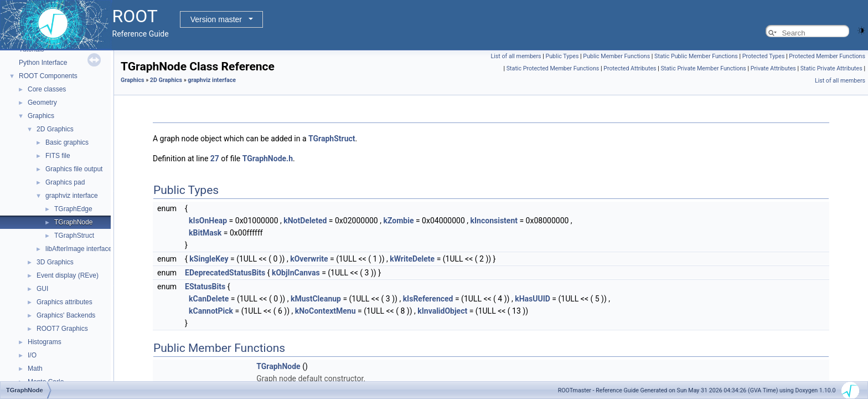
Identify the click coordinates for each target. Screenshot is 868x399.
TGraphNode (73, 222)
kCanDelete (209, 299)
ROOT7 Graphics (62, 329)
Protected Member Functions (827, 56)
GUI (42, 289)
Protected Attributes (630, 68)
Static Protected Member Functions (553, 68)
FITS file (58, 156)
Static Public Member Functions (696, 56)
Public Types (562, 56)
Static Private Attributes (831, 68)
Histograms (45, 342)
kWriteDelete (412, 259)
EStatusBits (205, 287)
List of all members (516, 56)
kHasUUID (533, 299)
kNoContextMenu (325, 311)
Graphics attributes (64, 302)
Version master (216, 19)
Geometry (42, 103)
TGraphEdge (73, 209)
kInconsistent (494, 221)
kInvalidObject (442, 311)
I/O (32, 355)
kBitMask (205, 233)
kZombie (398, 221)
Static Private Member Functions (703, 68)
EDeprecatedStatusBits (225, 273)
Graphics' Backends (66, 315)
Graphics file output (74, 169)
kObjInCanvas (296, 273)
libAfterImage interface (79, 249)
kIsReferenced (428, 299)
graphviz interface (72, 196)
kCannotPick (211, 311)
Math (35, 369)
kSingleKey (209, 259)
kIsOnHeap (208, 221)
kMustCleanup (316, 299)
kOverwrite (309, 259)
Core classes (47, 89)
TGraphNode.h (268, 158)
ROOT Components (48, 76)
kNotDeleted (305, 221)
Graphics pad (65, 182)
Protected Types (764, 56)
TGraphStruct (74, 236)
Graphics (41, 116)
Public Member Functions (616, 56)
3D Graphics (55, 262)
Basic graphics (67, 142)
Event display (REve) (68, 275)
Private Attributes (773, 68)
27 (215, 158)
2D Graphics (55, 129)
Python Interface (43, 63)
